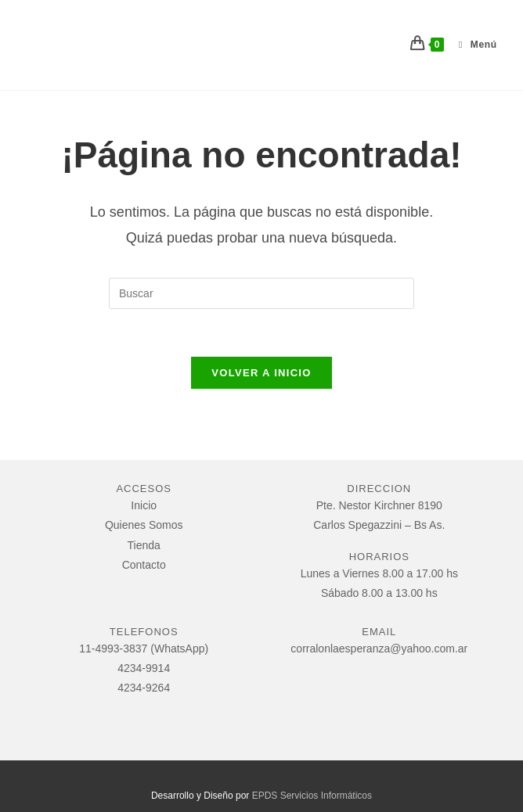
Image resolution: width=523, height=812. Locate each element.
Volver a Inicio (261, 373)
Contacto (144, 565)
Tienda (144, 545)
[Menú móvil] (472, 45)
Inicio (144, 505)
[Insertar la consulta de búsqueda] (261, 293)
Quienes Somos (144, 525)
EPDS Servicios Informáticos (312, 796)
